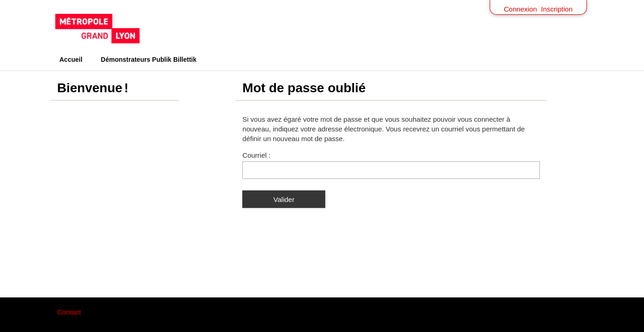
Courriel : (256, 155)
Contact (69, 312)
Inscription (557, 9)
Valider (284, 199)
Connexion (521, 9)
